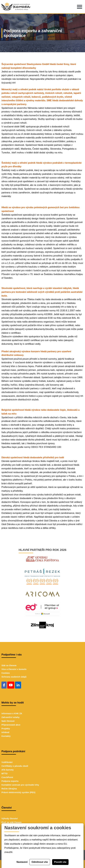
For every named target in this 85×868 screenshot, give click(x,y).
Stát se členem (9, 665)
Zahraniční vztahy (10, 717)
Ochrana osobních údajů (14, 677)
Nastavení (22, 862)
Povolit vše (60, 862)
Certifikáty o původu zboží (15, 766)
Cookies (6, 673)
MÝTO (5, 774)
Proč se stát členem (11, 822)
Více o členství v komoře (14, 669)
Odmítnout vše (40, 862)
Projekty (6, 729)
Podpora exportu (10, 781)
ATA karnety (8, 770)
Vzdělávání (7, 762)
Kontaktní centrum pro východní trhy (20, 785)
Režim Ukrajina (9, 789)
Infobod (5, 732)
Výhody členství (10, 819)
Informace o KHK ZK (12, 713)
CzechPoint (7, 777)
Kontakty (6, 736)
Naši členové (8, 721)
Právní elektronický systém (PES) (18, 792)
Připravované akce (11, 725)
